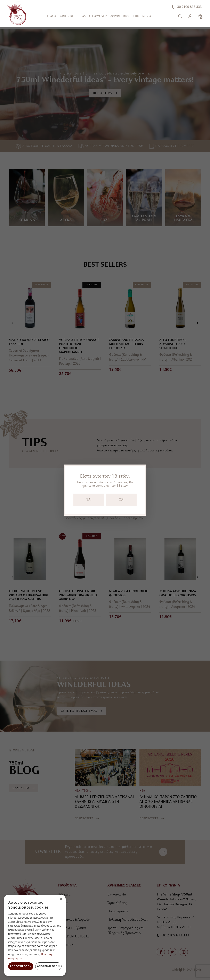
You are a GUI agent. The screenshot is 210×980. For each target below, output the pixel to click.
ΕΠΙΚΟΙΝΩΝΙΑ (142, 16)
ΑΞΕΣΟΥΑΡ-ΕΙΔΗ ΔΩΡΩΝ (104, 16)
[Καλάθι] (200, 16)
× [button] (61, 899)
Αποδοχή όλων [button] (21, 966)
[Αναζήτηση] (180, 16)
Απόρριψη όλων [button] (48, 966)
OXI (122, 500)
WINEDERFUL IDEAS (72, 16)
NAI (88, 500)
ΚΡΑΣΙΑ (52, 16)
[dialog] (35, 935)
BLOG (127, 16)
